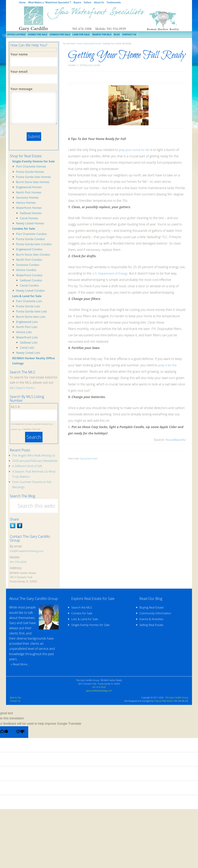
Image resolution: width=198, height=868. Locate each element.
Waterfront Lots (28, 338)
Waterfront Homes (30, 208)
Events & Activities (152, 631)
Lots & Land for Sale (28, 296)
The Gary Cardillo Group (177, 709)
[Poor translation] (21, 744)
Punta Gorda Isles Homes (35, 177)
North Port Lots (27, 327)
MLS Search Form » (23, 388)
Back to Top (15, 709)
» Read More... (20, 676)
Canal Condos (30, 286)
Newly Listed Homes (31, 224)
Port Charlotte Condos (32, 234)
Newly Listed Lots (29, 353)
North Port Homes (30, 193)
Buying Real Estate (89, 459)
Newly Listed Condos (31, 291)
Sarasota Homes (28, 198)
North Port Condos (30, 260)
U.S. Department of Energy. (111, 273)
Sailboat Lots (29, 343)
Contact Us (15, 713)
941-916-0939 (18, 574)
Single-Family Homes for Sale (35, 162)
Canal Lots (27, 348)
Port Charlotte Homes (32, 167)
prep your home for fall (135, 150)
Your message (21, 89)
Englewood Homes (30, 188)
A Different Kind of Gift (28, 478)
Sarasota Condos (29, 265)
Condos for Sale (24, 229)
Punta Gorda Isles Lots (33, 312)
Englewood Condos (30, 250)
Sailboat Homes (31, 213)
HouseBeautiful (175, 440)
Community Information (156, 625)
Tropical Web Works (163, 713)
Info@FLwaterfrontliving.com (27, 563)
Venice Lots (24, 333)
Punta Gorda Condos (32, 240)
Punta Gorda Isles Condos (35, 245)
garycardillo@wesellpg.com (99, 702)
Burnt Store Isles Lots (32, 317)
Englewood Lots (28, 322)
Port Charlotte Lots (30, 302)
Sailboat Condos (32, 281)
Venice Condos (27, 270)
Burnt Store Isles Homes (34, 183)
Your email (19, 71)
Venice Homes (27, 203)
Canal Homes (30, 219)
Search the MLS (82, 619)
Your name (19, 54)
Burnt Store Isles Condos (34, 255)
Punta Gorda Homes (31, 172)
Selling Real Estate (152, 636)
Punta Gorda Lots (29, 307)
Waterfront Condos (30, 276)
